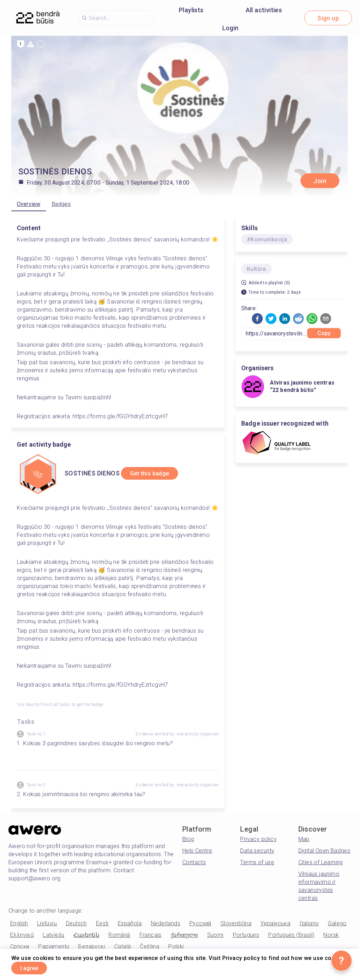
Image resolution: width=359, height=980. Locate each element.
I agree (34, 967)
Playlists (191, 10)
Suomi (215, 935)
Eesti (102, 923)
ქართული (184, 935)
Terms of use (257, 862)
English (19, 923)
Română (119, 935)
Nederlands (165, 923)
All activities (264, 10)
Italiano (309, 923)
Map (304, 839)
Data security (257, 851)
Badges (61, 204)
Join (320, 181)
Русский (200, 923)
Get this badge (155, 474)
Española (130, 923)
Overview (29, 204)
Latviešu (53, 935)
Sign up (328, 18)
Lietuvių (47, 923)
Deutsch (76, 923)
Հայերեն (86, 935)
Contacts (194, 862)
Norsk (331, 935)
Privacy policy (258, 839)
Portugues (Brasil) (291, 935)
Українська (275, 923)
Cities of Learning (321, 862)
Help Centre (197, 851)
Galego (337, 923)
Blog (188, 839)
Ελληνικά (22, 935)
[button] (257, 319)
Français (151, 935)
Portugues (246, 935)
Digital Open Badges (324, 851)
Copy (324, 333)
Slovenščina (236, 923)
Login (231, 28)
